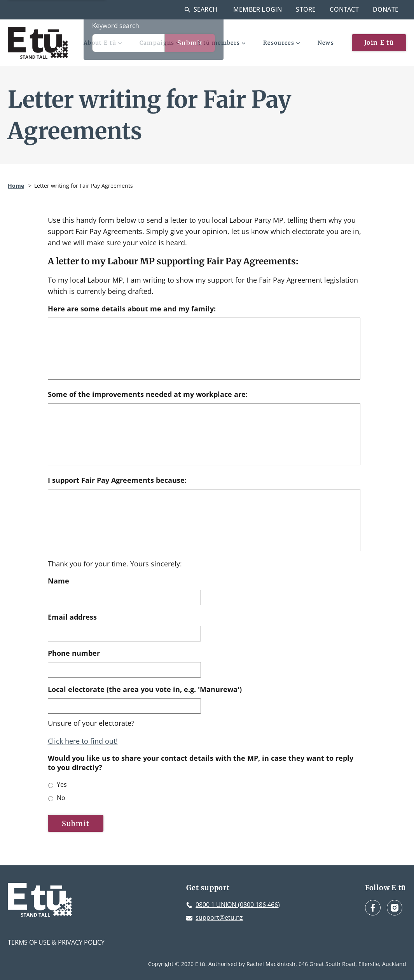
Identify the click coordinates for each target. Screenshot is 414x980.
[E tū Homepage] (38, 43)
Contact (344, 9)
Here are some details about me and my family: (132, 309)
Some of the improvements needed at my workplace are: (148, 394)
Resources (281, 43)
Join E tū (379, 42)
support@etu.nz (219, 917)
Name (59, 581)
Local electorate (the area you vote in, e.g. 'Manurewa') (145, 689)
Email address (72, 617)
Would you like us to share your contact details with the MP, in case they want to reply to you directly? (201, 763)
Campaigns (160, 43)
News (326, 43)
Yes (62, 784)
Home (16, 186)
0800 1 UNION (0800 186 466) (238, 905)
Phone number (74, 653)
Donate (386, 9)
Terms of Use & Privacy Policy (56, 942)
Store (306, 9)
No (61, 798)
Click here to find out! (83, 741)
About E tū (103, 43)
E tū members (221, 43)
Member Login (258, 9)
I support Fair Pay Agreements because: (117, 480)
